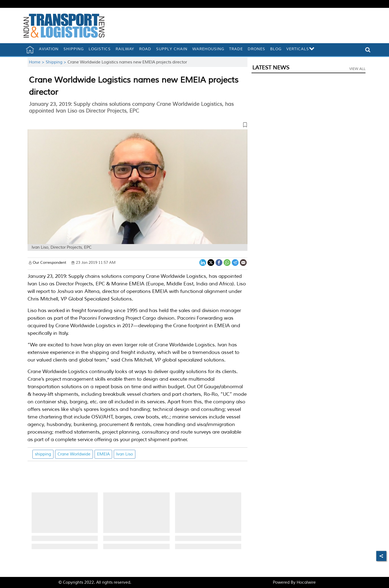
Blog (276, 49)
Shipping (74, 49)
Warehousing (208, 49)
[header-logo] (64, 26)
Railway (125, 49)
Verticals (301, 49)
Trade (236, 49)
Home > (37, 62)
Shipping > (57, 62)
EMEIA (103, 454)
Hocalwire (306, 582)
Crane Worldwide (74, 454)
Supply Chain (172, 49)
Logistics (100, 49)
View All (357, 69)
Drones (256, 49)
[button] (138, 126)
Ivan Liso (125, 454)
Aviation (49, 49)
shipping (43, 454)
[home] (30, 50)
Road (145, 49)
